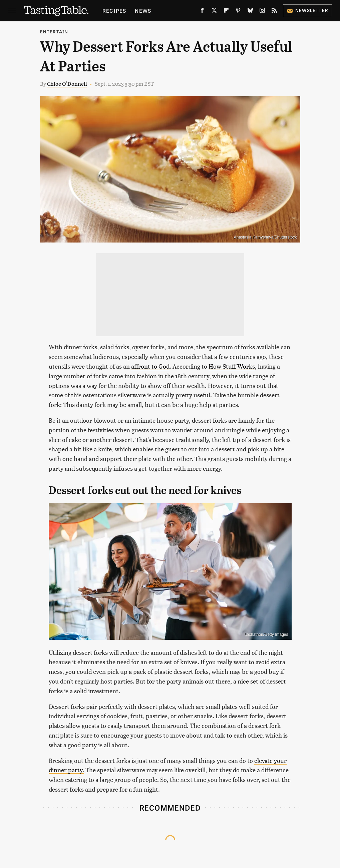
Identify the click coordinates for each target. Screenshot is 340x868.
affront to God (150, 366)
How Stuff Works (232, 366)
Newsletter (307, 10)
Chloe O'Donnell (67, 84)
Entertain (54, 32)
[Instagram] (262, 12)
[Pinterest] (238, 12)
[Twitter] (214, 12)
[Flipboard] (226, 12)
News (143, 11)
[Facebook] (202, 12)
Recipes (114, 11)
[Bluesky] (250, 12)
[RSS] (274, 12)
